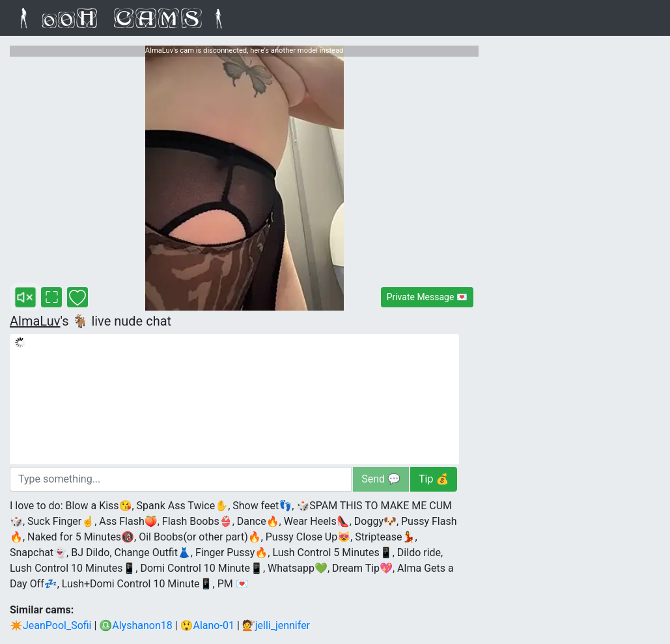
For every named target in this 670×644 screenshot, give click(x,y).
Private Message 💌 (427, 297)
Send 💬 (381, 479)
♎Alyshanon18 (135, 625)
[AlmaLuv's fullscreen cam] (51, 297)
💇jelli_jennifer (276, 625)
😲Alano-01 (207, 625)
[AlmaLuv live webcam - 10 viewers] (244, 178)
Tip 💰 (434, 479)
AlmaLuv (35, 321)
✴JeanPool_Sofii (51, 625)
